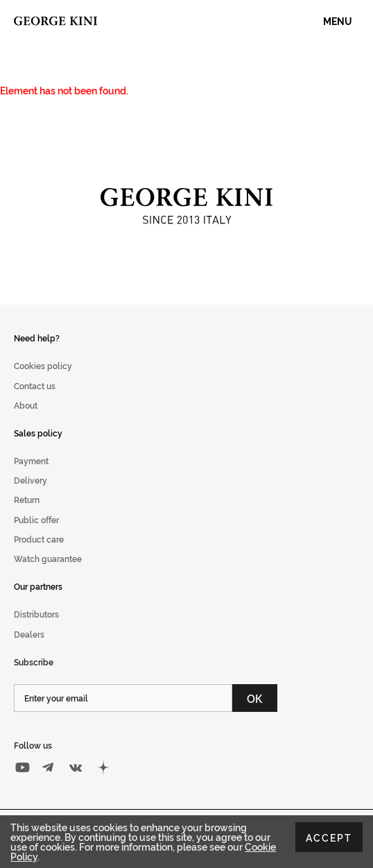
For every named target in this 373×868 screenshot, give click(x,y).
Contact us (35, 385)
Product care (39, 539)
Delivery (31, 480)
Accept (329, 837)
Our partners (38, 586)
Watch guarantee (48, 558)
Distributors (36, 614)
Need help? (37, 338)
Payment (31, 460)
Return (27, 499)
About (26, 405)
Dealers (29, 634)
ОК (255, 698)
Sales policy (38, 433)
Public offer (36, 519)
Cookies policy (43, 365)
